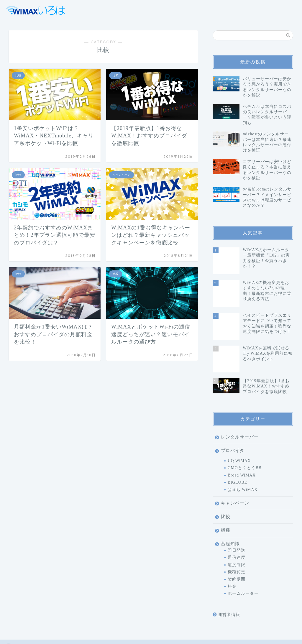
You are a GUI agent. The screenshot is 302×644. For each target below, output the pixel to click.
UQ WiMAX (239, 435)
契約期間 (237, 553)
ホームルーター (243, 567)
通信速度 (237, 532)
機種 (226, 504)
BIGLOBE (237, 456)
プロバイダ (233, 424)
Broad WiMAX (242, 449)
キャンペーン (235, 477)
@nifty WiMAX (243, 463)
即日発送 (237, 524)
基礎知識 (230, 518)
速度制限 (237, 539)
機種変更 (237, 546)
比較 (226, 491)
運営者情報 (226, 589)
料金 (232, 560)
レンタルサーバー (240, 411)
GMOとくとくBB (245, 442)
